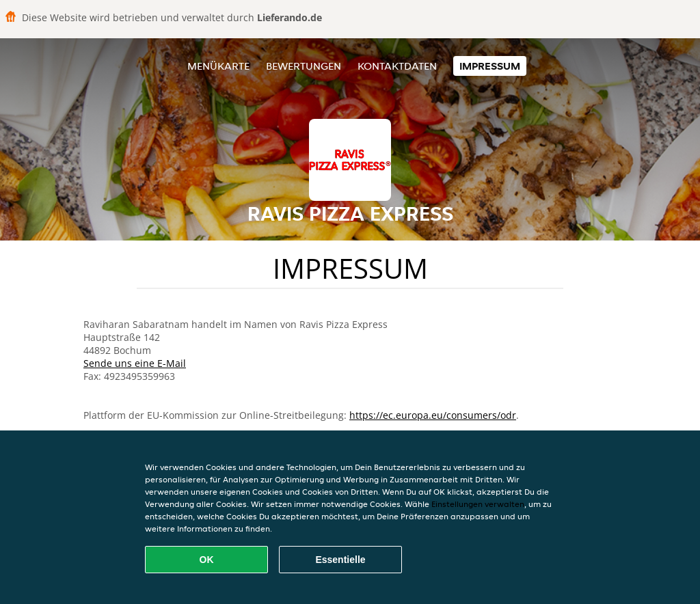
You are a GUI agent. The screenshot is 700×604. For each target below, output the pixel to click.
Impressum (490, 66)
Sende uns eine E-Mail (135, 363)
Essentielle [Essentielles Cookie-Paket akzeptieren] (340, 560)
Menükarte (218, 66)
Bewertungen (304, 66)
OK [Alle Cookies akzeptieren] (207, 560)
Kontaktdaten (397, 66)
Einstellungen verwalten (478, 504)
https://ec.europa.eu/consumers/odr (433, 415)
